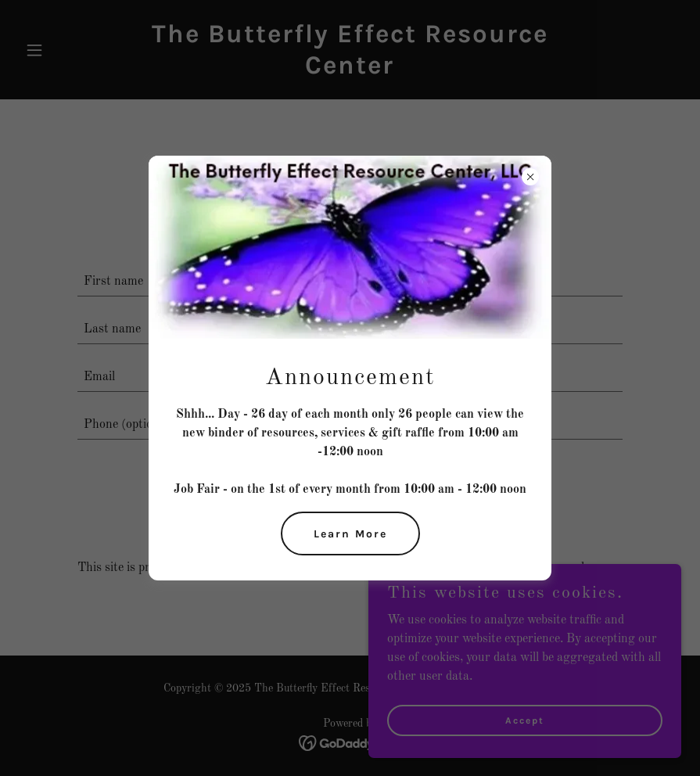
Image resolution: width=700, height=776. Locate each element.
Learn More (350, 534)
